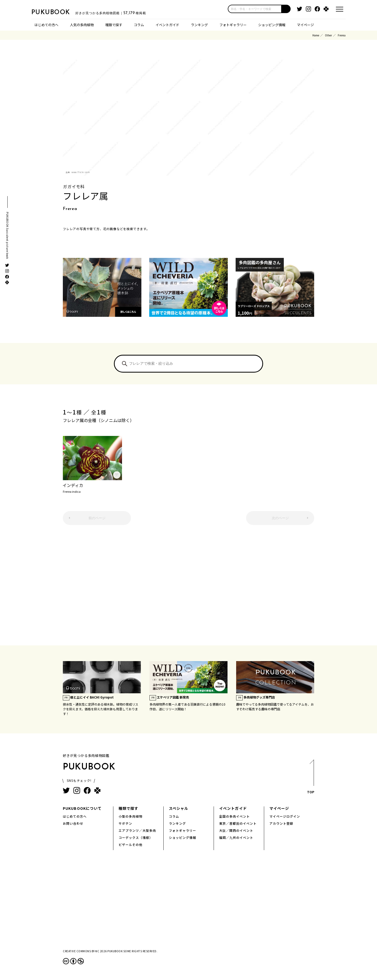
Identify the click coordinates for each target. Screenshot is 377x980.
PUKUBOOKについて (82, 808)
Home (316, 35)
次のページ (280, 518)
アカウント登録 (281, 823)
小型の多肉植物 (131, 816)
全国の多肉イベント (234, 816)
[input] (255, 9)
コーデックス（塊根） (136, 837)
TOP (310, 778)
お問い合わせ (73, 823)
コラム (139, 25)
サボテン (125, 823)
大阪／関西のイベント (236, 830)
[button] (286, 9)
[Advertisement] (188, 588)
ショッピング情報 (272, 25)
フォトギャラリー (233, 25)
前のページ (97, 518)
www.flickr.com (81, 172)
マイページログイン (285, 816)
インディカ (92, 488)
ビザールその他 (131, 845)
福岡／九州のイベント (236, 837)
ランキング (199, 25)
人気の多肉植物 (82, 25)
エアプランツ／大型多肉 (137, 830)
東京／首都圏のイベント (238, 823)
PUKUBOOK (58, 12)
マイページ (305, 25)
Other (328, 35)
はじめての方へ (46, 25)
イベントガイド (167, 25)
